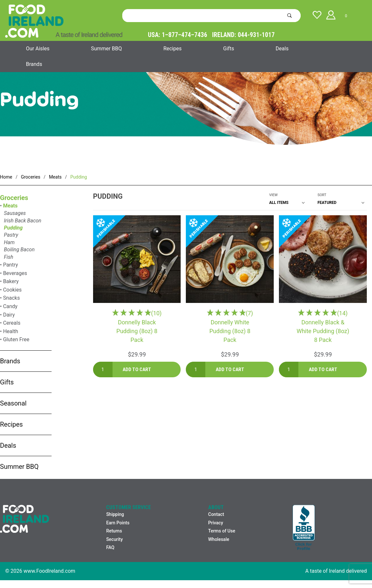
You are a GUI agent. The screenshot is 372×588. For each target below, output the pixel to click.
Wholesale (219, 539)
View (273, 195)
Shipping (115, 514)
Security (114, 539)
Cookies (12, 290)
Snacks (11, 298)
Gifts (229, 49)
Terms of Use (222, 531)
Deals (282, 49)
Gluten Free (16, 339)
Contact (216, 514)
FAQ (110, 547)
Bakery (11, 281)
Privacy (216, 523)
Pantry (10, 265)
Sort (322, 195)
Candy (10, 306)
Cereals (12, 323)
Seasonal (13, 403)
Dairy (9, 315)
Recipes (173, 49)
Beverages (15, 273)
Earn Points (118, 523)
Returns (114, 531)
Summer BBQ (106, 49)
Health (11, 331)
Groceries (14, 198)
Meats (10, 206)
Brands (34, 64)
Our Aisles (38, 49)
